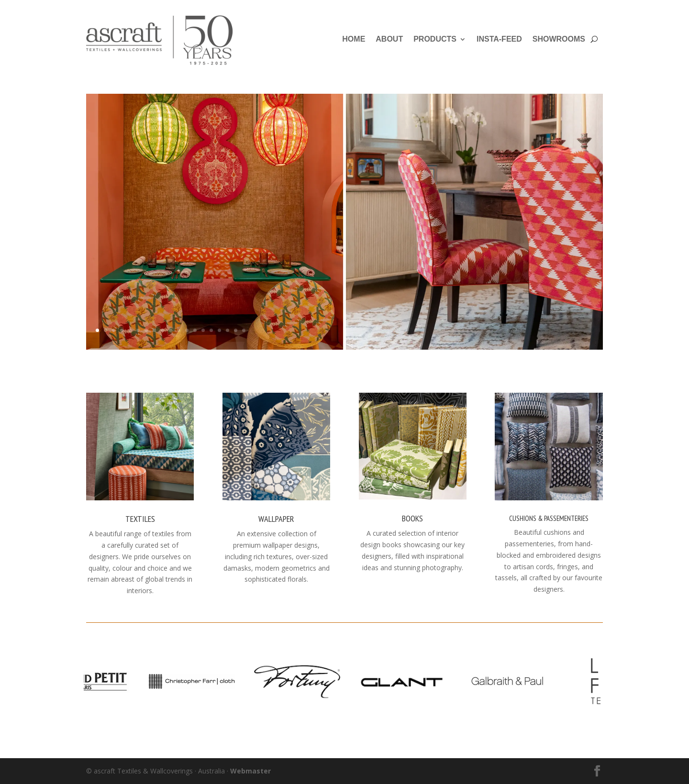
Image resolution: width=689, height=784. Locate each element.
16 (219, 330)
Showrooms (559, 39)
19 (244, 330)
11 (179, 330)
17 (228, 330)
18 (236, 330)
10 (171, 330)
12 (187, 330)
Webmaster (250, 771)
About (389, 39)
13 (195, 330)
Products (435, 39)
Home (354, 39)
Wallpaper (276, 519)
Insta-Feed (499, 39)
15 (211, 330)
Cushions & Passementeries (549, 518)
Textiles (140, 519)
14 (203, 330)
